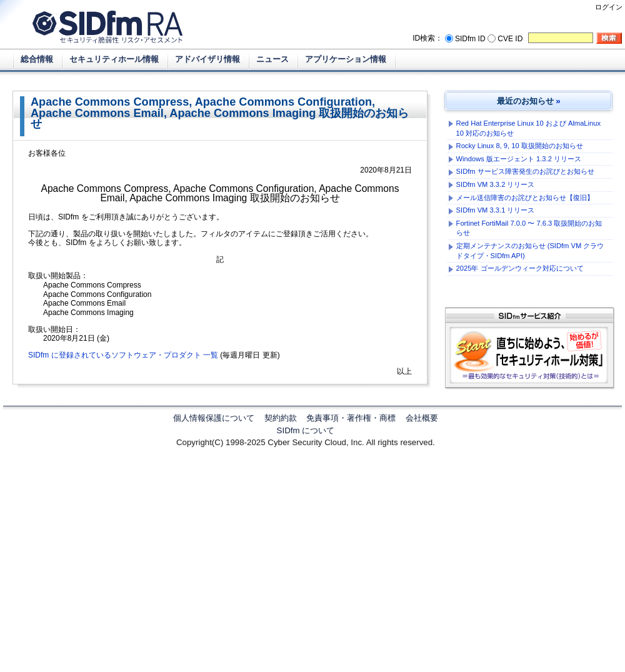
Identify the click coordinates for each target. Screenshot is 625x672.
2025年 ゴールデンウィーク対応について (520, 268)
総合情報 (37, 59)
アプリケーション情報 (346, 59)
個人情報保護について (214, 418)
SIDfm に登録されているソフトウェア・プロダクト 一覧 (123, 355)
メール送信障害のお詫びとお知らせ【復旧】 (525, 198)
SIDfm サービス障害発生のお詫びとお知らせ (525, 171)
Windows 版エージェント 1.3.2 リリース (519, 159)
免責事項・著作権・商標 (351, 418)
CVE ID (510, 39)
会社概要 (422, 418)
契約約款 (281, 418)
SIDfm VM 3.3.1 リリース (496, 210)
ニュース (272, 59)
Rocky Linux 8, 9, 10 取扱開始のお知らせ (520, 146)
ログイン (609, 7)
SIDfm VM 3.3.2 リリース (496, 184)
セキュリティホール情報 (114, 59)
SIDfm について (306, 430)
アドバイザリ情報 (207, 59)
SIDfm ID (470, 39)
